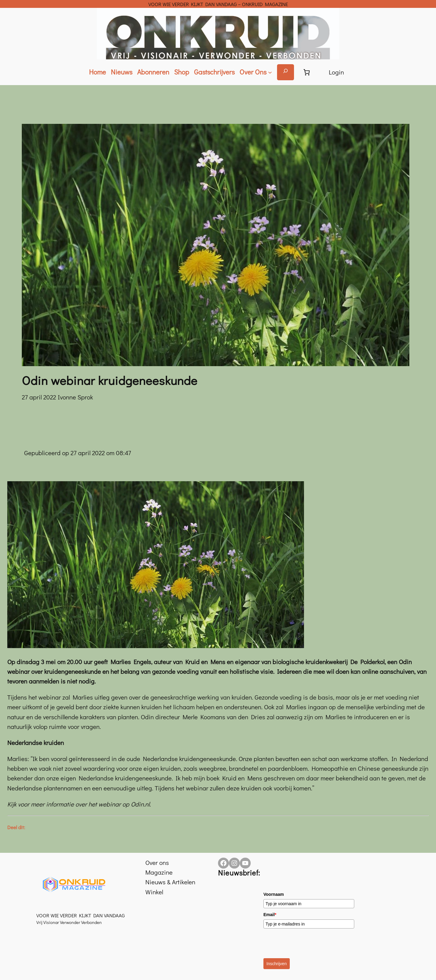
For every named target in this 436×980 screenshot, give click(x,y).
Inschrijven (277, 964)
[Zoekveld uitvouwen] (286, 72)
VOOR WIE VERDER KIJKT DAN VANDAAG (81, 915)
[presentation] (309, 943)
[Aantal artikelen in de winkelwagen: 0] (307, 72)
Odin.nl (140, 804)
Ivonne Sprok (75, 397)
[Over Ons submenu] (256, 72)
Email (270, 915)
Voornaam (274, 894)
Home (97, 72)
